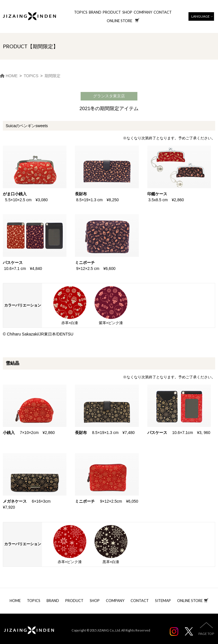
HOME (15, 601)
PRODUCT (112, 12)
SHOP (127, 12)
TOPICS (81, 12)
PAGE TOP (206, 634)
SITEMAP (163, 601)
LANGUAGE (201, 16)
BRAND (95, 12)
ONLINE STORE (190, 601)
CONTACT (163, 12)
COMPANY (143, 12)
